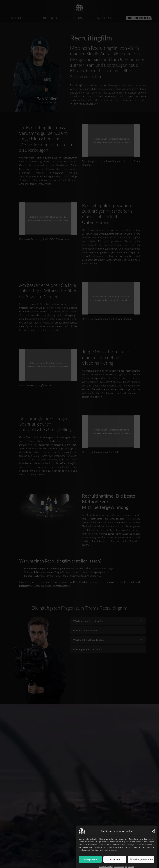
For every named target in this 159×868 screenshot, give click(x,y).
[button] (153, 841)
